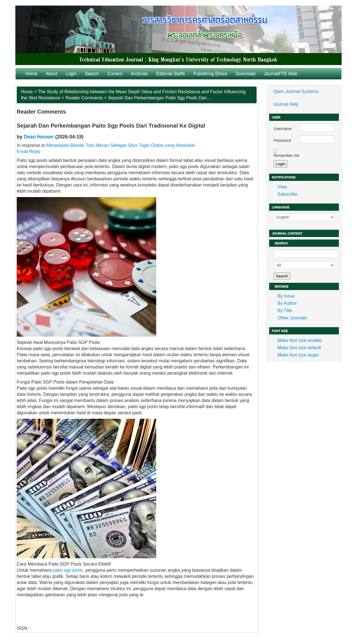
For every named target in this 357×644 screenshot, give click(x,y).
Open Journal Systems (296, 91)
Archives (139, 74)
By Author (287, 303)
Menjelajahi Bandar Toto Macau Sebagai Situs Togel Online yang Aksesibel (121, 145)
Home (31, 74)
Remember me (287, 155)
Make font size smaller (300, 340)
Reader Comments (84, 98)
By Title (285, 311)
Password (282, 140)
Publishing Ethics (210, 74)
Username (283, 129)
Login (71, 74)
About (52, 74)
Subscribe (287, 194)
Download (246, 74)
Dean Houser (39, 137)
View (282, 187)
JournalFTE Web (281, 74)
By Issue (286, 296)
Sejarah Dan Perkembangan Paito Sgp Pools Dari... (159, 98)
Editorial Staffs (171, 74)
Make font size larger (298, 355)
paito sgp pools (68, 570)
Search (92, 74)
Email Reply (29, 151)
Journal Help (286, 104)
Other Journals (292, 318)
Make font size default (299, 348)
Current (115, 74)
